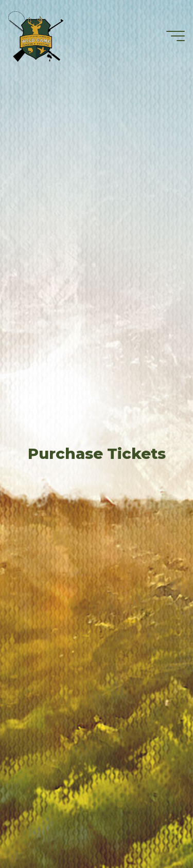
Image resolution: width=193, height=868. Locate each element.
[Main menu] (176, 36)
